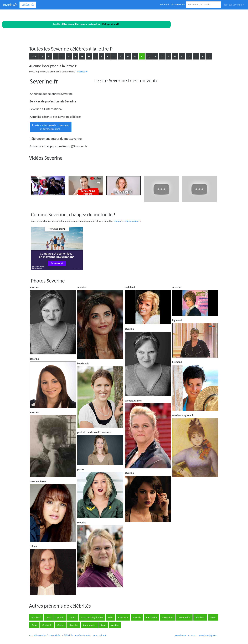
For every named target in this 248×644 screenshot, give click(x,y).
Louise (73, 617)
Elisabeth (200, 617)
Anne (103, 625)
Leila (111, 617)
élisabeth (36, 617)
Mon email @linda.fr (92, 617)
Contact (192, 635)
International (99, 635)
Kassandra (152, 617)
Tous (34, 56)
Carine (61, 625)
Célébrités (28, 5)
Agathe (115, 625)
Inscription (83, 72)
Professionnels (83, 635)
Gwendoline (184, 617)
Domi (34, 625)
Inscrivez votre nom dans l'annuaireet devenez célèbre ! (51, 127)
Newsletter (180, 635)
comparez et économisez (127, 221)
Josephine (167, 617)
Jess (48, 617)
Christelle (47, 625)
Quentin (60, 617)
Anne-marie (89, 625)
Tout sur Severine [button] (233, 5)
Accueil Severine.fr (39, 635)
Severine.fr (10, 5)
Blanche (74, 625)
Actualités (55, 635)
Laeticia (137, 617)
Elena (213, 617)
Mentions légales (208, 635)
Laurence (123, 617)
